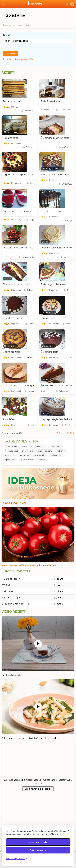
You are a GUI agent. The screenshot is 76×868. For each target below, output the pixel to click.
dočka (60, 604)
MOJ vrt (6, 585)
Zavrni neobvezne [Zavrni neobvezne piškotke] (38, 850)
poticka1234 (29, 111)
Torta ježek (9, 419)
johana (60, 579)
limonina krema (55, 455)
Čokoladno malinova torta (55, 138)
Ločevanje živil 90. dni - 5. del (17, 604)
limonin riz (41, 460)
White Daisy (67, 184)
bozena (31, 391)
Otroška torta (48, 318)
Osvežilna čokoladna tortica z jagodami (24, 248)
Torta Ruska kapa (50, 101)
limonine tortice (55, 447)
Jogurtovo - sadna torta (16, 318)
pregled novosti (23, 25)
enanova (31, 358)
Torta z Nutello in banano (55, 174)
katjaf (32, 220)
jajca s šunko (10, 460)
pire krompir (61, 451)
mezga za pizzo (11, 451)
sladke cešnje (39, 455)
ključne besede (9, 25)
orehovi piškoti (28, 451)
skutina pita (40, 447)
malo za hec (8, 591)
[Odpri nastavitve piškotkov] (16, 859)
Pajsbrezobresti (66, 391)
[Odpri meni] (3, 4)
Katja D (69, 324)
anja (33, 425)
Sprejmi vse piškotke (38, 842)
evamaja (68, 220)
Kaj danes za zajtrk (11, 598)
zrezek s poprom (45, 451)
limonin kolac (26, 447)
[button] (72, 4)
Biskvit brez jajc (11, 352)
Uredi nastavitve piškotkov (38, 789)
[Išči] (67, 4)
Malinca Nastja (28, 257)
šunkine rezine (11, 447)
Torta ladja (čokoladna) (53, 284)
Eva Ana (69, 425)
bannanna (68, 257)
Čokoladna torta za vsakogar (18, 385)
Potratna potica (11, 101)
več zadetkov (64, 433)
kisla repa (9, 455)
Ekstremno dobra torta (15, 284)
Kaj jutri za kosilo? (11, 579)
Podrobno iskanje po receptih (18, 59)
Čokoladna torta (49, 352)
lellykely (31, 290)
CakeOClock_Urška (66, 110)
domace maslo (23, 455)
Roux (32, 183)
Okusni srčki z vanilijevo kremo (20, 211)
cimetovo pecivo (26, 460)
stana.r (32, 324)
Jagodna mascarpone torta (18, 174)
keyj (70, 358)
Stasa (70, 290)
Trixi (58, 585)
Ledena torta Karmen (52, 211)
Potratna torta (10, 138)
